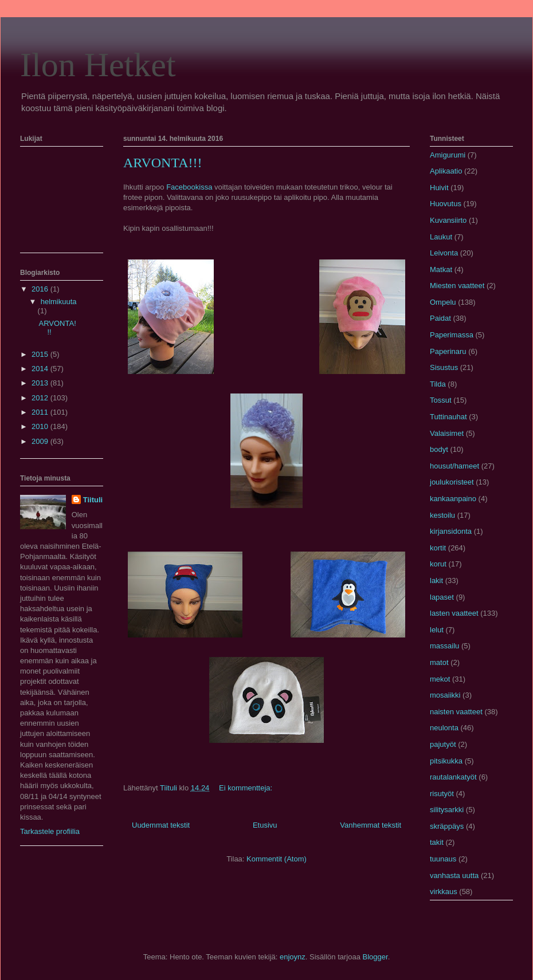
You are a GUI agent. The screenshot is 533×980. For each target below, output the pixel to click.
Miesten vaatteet (457, 286)
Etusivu (265, 825)
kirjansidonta (451, 531)
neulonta (444, 728)
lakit (436, 580)
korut (438, 564)
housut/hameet (454, 466)
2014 (41, 369)
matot (439, 662)
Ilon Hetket (98, 65)
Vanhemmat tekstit (371, 825)
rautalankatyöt (453, 777)
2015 (41, 354)
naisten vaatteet (456, 712)
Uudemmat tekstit (161, 825)
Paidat (440, 318)
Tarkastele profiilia (50, 831)
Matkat (441, 269)
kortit (438, 548)
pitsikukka (446, 761)
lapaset (442, 597)
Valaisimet (447, 433)
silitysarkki (447, 810)
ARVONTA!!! (162, 163)
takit (437, 842)
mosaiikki (445, 695)
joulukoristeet (452, 482)
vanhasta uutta (454, 875)
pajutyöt (443, 744)
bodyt (439, 449)
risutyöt (442, 794)
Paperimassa (452, 335)
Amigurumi (448, 155)
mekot (440, 679)
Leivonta (444, 253)
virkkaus (444, 892)
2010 (41, 426)
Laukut (441, 237)
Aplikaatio (446, 171)
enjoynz (293, 957)
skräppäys (447, 826)
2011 (41, 412)
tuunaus (443, 859)
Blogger (375, 957)
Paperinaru (448, 351)
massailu (444, 646)
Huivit (439, 188)
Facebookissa (189, 187)
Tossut (441, 400)
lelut (437, 630)
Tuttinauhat (448, 417)
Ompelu (443, 302)
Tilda (438, 384)
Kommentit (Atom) (277, 859)
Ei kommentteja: (247, 788)
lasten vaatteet (454, 613)
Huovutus (446, 204)
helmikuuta (59, 302)
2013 (41, 383)
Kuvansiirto (448, 220)
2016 (41, 289)
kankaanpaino (453, 499)
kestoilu (442, 515)
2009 (41, 441)
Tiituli (93, 500)
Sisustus (444, 367)
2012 (41, 398)
